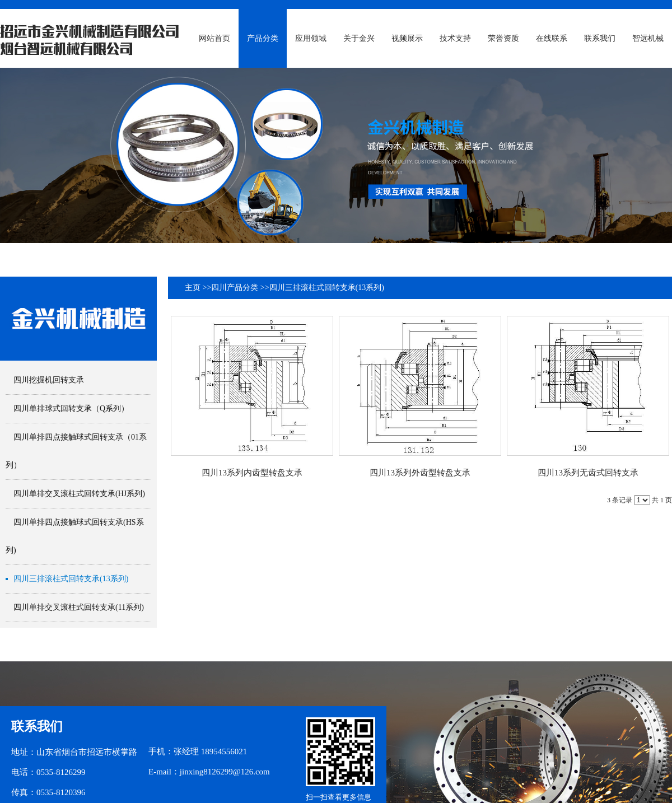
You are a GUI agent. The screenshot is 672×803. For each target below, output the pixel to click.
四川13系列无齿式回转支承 (588, 473)
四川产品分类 (235, 288)
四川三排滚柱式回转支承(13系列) (327, 288)
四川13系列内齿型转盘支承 (252, 473)
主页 (193, 288)
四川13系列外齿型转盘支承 (420, 473)
